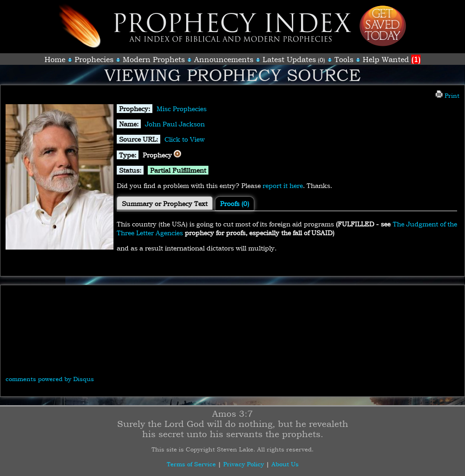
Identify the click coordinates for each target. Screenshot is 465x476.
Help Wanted (392, 59)
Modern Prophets (154, 59)
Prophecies (94, 59)
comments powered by (50, 379)
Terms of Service (191, 464)
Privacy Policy (244, 464)
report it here (283, 185)
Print (447, 95)
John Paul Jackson (175, 124)
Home (55, 59)
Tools (344, 59)
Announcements (224, 59)
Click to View (185, 139)
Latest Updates (289, 59)
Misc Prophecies (182, 109)
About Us (285, 464)
